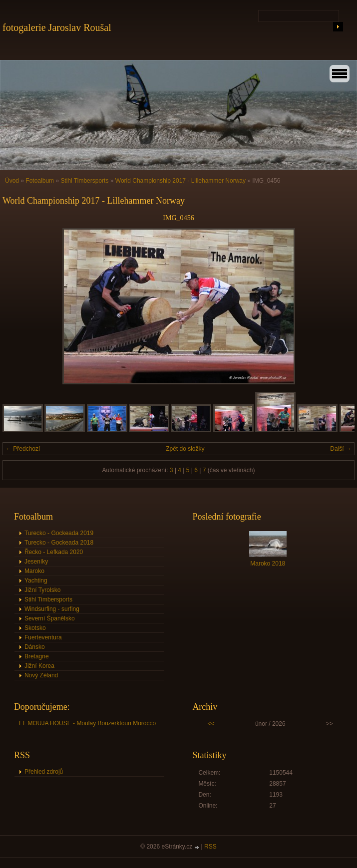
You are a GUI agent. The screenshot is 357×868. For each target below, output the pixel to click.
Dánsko (35, 647)
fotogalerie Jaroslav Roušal (57, 27)
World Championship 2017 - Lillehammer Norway (180, 181)
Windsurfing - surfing (52, 609)
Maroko (34, 571)
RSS (210, 847)
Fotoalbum (40, 181)
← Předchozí (23, 449)
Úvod (12, 181)
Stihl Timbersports (84, 181)
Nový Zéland (41, 675)
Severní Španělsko (50, 618)
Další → (341, 449)
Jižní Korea (39, 666)
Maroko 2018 (268, 564)
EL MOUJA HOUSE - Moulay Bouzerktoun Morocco (87, 723)
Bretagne (37, 656)
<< (211, 724)
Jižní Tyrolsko (42, 590)
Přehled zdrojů (44, 772)
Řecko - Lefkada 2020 (54, 552)
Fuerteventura (43, 637)
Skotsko (35, 628)
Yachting (36, 580)
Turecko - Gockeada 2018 (59, 543)
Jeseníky (36, 562)
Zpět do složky (185, 449)
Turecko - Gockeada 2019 (59, 533)
